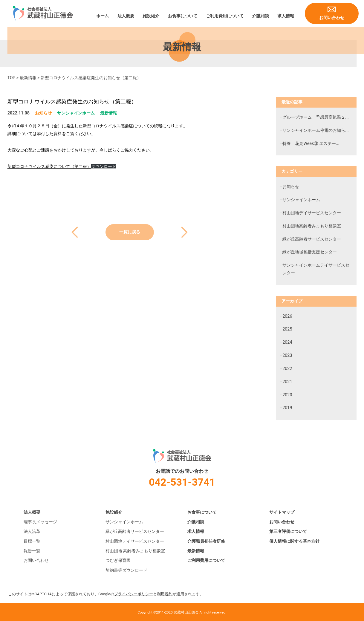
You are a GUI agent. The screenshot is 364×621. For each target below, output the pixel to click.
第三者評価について (288, 531)
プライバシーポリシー (134, 594)
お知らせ (43, 113)
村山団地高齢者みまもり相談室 (312, 226)
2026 (287, 316)
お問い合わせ (332, 18)
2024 (287, 342)
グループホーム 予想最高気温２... (315, 117)
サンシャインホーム (76, 113)
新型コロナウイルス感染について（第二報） (49, 167)
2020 (287, 395)
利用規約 (165, 594)
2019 (287, 408)
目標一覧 (32, 541)
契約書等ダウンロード (126, 570)
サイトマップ (282, 512)
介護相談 (261, 16)
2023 (287, 355)
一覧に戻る (130, 232)
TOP (12, 78)
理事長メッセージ (40, 522)
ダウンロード (104, 167)
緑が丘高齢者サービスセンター (312, 239)
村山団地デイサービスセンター (312, 213)
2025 (287, 329)
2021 (287, 382)
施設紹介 (151, 16)
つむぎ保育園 (118, 560)
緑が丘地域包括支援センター (310, 252)
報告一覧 (32, 551)
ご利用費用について (225, 16)
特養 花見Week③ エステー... (311, 144)
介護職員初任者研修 (206, 541)
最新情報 (28, 78)
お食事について (183, 16)
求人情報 (286, 16)
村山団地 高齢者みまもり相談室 (135, 551)
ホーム (103, 16)
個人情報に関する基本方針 (294, 541)
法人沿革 (32, 531)
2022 (287, 369)
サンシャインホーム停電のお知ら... (315, 130)
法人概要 (126, 16)
